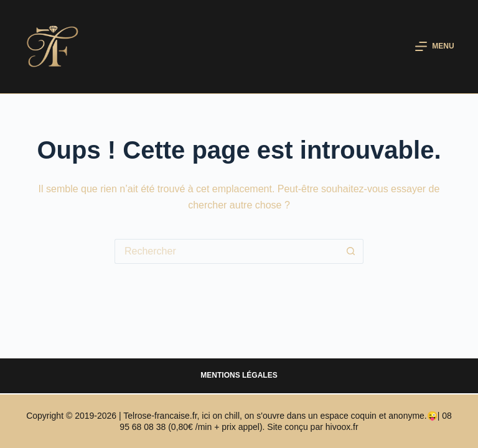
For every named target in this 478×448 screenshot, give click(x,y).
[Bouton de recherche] (351, 251)
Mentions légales (239, 375)
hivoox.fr (342, 427)
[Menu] (434, 47)
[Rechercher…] (227, 251)
